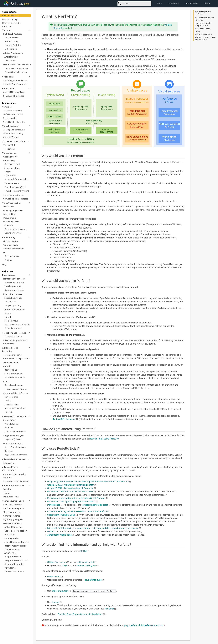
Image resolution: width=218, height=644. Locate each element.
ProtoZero (10, 534)
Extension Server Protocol (16, 481)
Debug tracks (10, 218)
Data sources (9, 275)
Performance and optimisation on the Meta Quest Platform (76, 498)
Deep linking (9, 214)
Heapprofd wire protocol (16, 560)
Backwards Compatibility (16, 179)
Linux (6, 381)
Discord (55, 602)
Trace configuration (13, 110)
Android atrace (11, 57)
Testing (7, 493)
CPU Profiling (11, 49)
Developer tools (11, 497)
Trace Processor (11, 183)
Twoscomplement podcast (95, 505)
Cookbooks (8, 77)
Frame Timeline (12, 321)
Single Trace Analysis (13, 435)
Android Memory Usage (14, 92)
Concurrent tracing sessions (17, 359)
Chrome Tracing (11, 137)
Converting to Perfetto (16, 72)
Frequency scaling (13, 305)
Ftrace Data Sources (13, 294)
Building (7, 489)
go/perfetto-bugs (93, 580)
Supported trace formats (16, 68)
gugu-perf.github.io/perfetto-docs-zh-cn (144, 625)
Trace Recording (10, 126)
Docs (160, 3)
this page (109, 609)
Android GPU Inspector (64, 419)
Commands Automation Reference (15, 476)
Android (7, 366)
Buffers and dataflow (13, 114)
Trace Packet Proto (13, 336)
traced (8, 401)
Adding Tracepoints (13, 53)
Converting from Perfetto (16, 199)
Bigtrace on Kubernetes (16, 455)
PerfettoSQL (10, 160)
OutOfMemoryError (14, 374)
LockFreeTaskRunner (14, 571)
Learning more (9, 103)
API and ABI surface (14, 527)
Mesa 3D (52, 531)
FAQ (4, 264)
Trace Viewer (192, 3)
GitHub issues (54, 577)
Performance (54, 505)
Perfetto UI (9, 207)
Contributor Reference (13, 485)
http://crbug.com (60, 591)
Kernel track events (14, 385)
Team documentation (13, 501)
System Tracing (12, 38)
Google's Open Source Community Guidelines (80, 614)
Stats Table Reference (15, 431)
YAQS (64, 565)
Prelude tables (11, 424)
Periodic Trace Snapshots (15, 84)
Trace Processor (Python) (17, 191)
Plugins (8, 260)
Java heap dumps (13, 286)
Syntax (8, 172)
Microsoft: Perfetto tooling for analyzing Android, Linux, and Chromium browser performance (93, 528)
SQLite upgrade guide (13, 519)
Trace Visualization (12, 203)
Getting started (10, 12)
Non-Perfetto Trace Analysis (17, 65)
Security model (12, 538)
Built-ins (9, 428)
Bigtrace (9, 451)
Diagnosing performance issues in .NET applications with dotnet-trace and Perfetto (88, 482)
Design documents (12, 523)
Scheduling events (13, 298)
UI (4, 252)
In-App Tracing (12, 41)
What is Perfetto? (11, 16)
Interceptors (9, 463)
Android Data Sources (14, 309)
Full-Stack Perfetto (13, 34)
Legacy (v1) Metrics (13, 439)
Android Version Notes (15, 377)
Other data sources (13, 328)
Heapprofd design (13, 557)
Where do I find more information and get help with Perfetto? (205, 37)
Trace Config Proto (12, 355)
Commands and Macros (15, 229)
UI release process (12, 512)
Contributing (9, 237)
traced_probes (11, 404)
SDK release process (13, 505)
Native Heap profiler (14, 282)
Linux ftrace (10, 60)
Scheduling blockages (14, 96)
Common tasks (11, 245)
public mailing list (85, 562)
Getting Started (11, 157)
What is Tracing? (10, 19)
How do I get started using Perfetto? (204, 24)
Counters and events (14, 290)
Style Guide (10, 175)
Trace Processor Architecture (12, 551)
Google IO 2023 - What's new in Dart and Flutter (70, 485)
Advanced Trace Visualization (10, 469)
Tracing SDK (9, 145)
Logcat (8, 317)
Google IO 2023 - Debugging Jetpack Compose (70, 488)
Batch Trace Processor (15, 447)
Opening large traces (13, 210)
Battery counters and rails (17, 324)
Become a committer (13, 249)
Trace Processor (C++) (15, 187)
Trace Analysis (9, 153)
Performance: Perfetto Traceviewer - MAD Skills (71, 492)
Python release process (14, 508)
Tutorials (7, 30)
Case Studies (8, 88)
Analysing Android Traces (15, 80)
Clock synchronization (14, 122)
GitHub (207, 3)
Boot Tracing (11, 370)
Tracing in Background (14, 130)
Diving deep (8, 271)
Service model (10, 118)
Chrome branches (12, 516)
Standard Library (12, 168)
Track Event (9, 149)
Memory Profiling (13, 45)
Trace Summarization (14, 195)
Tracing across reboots (15, 389)
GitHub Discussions (57, 562)
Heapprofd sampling (14, 564)
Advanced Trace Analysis (14, 416)
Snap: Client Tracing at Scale (61, 515)
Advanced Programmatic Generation (15, 342)
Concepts (7, 107)
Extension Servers (13, 233)
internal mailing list (86, 565)
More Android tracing (13, 133)
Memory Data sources (14, 279)
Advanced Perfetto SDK (14, 459)
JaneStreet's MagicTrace (59, 535)
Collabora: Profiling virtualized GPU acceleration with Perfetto (77, 512)
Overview (9, 225)
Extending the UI (11, 222)
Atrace (8, 313)
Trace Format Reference (14, 333)
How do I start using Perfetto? (12, 25)
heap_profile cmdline (15, 408)
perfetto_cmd (11, 397)
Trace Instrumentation (13, 141)
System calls (10, 302)
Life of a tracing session (16, 531)
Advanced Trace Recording (10, 349)
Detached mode (11, 362)
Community (174, 3)
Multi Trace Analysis (13, 443)
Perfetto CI (10, 568)
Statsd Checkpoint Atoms (17, 542)
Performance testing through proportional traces (71, 502)
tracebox (9, 412)
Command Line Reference (16, 393)
